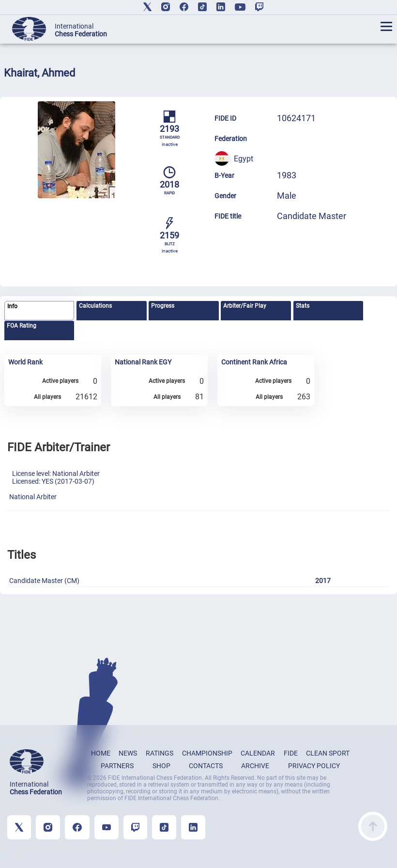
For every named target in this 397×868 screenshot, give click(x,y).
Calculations (95, 306)
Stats (303, 306)
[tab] (39, 311)
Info (12, 306)
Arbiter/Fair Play (245, 306)
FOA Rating (22, 326)
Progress (163, 306)
